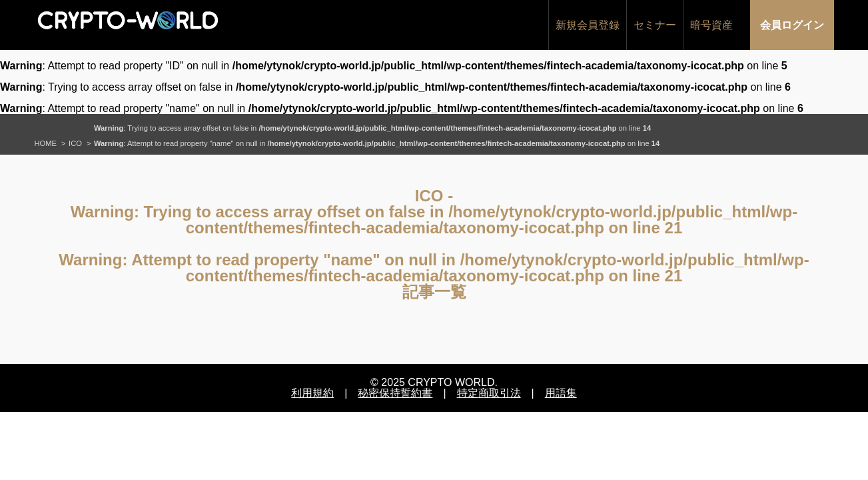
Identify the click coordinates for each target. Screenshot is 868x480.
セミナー (655, 25)
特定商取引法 (489, 393)
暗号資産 (711, 25)
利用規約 (312, 393)
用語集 (561, 393)
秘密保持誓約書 (395, 393)
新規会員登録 (588, 25)
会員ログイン (792, 25)
